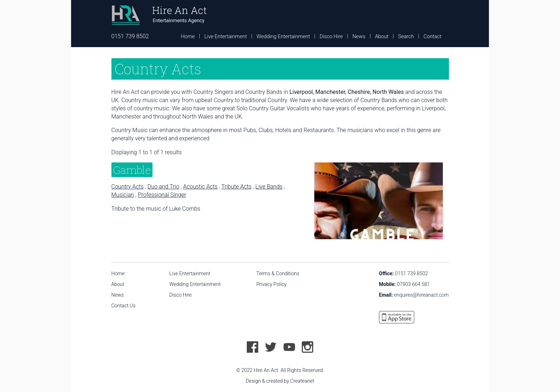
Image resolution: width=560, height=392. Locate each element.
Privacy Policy (271, 284)
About (382, 37)
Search (406, 37)
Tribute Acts (236, 187)
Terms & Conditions (278, 273)
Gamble (132, 170)
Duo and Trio (163, 187)
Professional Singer (162, 195)
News (359, 37)
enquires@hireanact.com (421, 295)
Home (188, 37)
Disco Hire (331, 37)
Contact (432, 37)
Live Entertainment (226, 37)
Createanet (302, 381)
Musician (123, 195)
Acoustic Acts (200, 187)
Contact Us (124, 306)
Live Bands (269, 187)
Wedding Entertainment (283, 37)
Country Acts (128, 187)
